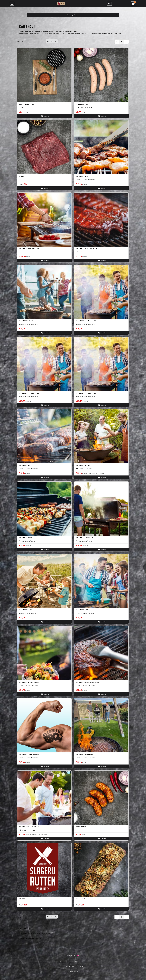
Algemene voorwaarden (67, 962)
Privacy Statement (81, 962)
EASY (77, 977)
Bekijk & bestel (44, 116)
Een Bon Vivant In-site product (73, 967)
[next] (126, 42)
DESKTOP (70, 977)
